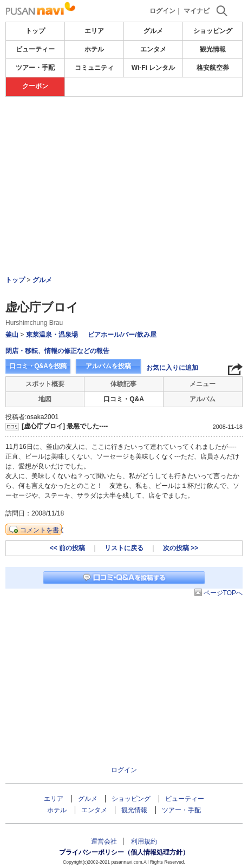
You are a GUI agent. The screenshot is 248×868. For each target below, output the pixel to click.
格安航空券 (213, 68)
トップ (35, 31)
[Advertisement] (124, 156)
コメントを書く (43, 530)
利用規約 (144, 841)
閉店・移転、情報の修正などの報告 (57, 351)
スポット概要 (45, 384)
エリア (94, 31)
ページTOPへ (223, 593)
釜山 (12, 335)
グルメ (153, 31)
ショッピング (213, 31)
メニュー (203, 384)
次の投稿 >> (181, 548)
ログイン (162, 11)
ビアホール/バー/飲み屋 (122, 335)
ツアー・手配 (35, 68)
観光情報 (213, 49)
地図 (45, 399)
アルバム (203, 399)
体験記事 (123, 384)
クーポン (35, 86)
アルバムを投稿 (108, 366)
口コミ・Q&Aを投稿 (38, 366)
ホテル (94, 49)
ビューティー (35, 49)
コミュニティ (94, 68)
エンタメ (153, 49)
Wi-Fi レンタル (154, 68)
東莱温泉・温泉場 (52, 335)
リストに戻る (124, 548)
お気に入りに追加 (172, 368)
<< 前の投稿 (67, 548)
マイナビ (197, 11)
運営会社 (104, 841)
